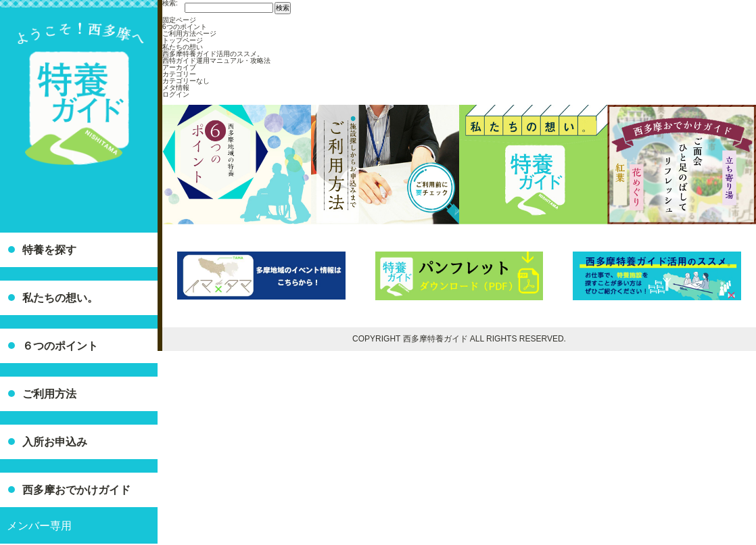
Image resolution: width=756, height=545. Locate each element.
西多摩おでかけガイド (76, 490)
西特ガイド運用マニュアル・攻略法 (216, 61)
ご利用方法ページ (189, 33)
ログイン (176, 94)
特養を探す (49, 250)
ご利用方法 (49, 394)
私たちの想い (183, 47)
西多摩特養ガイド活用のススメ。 (213, 54)
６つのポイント (60, 346)
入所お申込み (55, 442)
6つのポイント (185, 27)
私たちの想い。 (60, 298)
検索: (170, 3)
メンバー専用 (39, 526)
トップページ (183, 40)
